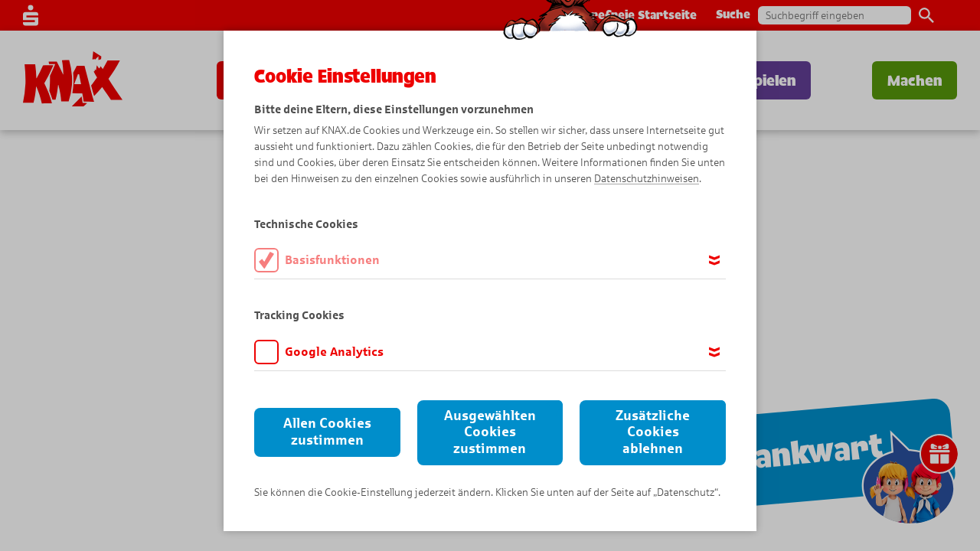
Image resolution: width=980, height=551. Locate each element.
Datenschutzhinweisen (647, 179)
